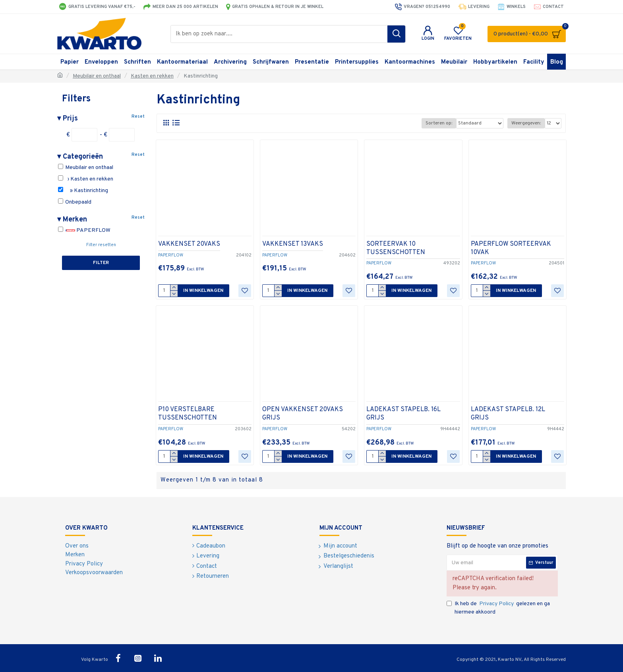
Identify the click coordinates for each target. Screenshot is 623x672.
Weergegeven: (526, 123)
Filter (101, 263)
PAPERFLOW (84, 230)
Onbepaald (75, 202)
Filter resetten (101, 245)
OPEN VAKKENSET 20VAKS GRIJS (303, 414)
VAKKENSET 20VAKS (189, 244)
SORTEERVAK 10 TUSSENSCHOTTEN (396, 248)
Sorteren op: (439, 123)
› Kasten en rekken (86, 179)
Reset (138, 117)
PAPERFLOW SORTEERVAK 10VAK (511, 248)
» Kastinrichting (83, 190)
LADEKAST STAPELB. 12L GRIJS (508, 414)
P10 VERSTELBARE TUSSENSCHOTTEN (188, 414)
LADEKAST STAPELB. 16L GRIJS (403, 414)
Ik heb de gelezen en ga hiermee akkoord (498, 608)
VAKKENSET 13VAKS (293, 244)
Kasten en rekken (152, 76)
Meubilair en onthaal (97, 76)
